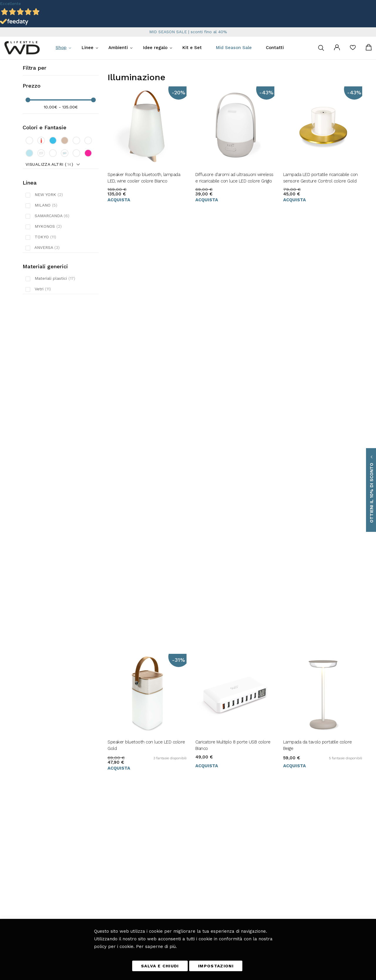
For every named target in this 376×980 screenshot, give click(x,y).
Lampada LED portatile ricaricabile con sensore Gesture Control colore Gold (320, 178)
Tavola (116, 848)
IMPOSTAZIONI (216, 966)
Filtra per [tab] (35, 68)
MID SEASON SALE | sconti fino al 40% (188, 32)
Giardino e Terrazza (128, 881)
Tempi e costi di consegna (182, 848)
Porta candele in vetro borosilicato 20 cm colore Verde (320, 426)
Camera (118, 873)
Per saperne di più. (156, 946)
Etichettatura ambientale (181, 889)
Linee (88, 48)
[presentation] (244, 882)
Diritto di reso (172, 865)
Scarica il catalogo (175, 897)
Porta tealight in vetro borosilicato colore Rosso (228, 550)
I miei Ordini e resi (176, 873)
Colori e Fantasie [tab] (45, 127)
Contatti (275, 48)
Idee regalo (155, 48)
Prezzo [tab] (32, 86)
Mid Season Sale (234, 48)
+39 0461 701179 (37, 856)
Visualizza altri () (49, 164)
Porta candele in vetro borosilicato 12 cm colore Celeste (143, 426)
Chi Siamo (169, 906)
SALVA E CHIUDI (160, 966)
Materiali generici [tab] (45, 266)
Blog (116, 897)
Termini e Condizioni (178, 840)
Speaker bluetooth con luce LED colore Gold (146, 302)
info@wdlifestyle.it (44, 848)
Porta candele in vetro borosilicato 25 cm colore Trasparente (144, 550)
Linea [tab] (30, 183)
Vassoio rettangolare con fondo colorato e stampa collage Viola (322, 550)
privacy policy (271, 869)
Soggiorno (119, 856)
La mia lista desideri (353, 49)
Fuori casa (120, 865)
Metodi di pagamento (178, 856)
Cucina (117, 840)
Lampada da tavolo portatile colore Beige (318, 302)
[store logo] (22, 48)
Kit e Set (192, 48)
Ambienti (118, 48)
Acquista (119, 200)
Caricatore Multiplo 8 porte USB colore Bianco (233, 302)
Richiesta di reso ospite (180, 881)
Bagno (117, 889)
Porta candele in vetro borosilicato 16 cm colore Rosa (231, 426)
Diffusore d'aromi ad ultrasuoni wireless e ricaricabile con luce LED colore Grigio (234, 178)
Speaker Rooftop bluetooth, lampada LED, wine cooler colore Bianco (144, 178)
